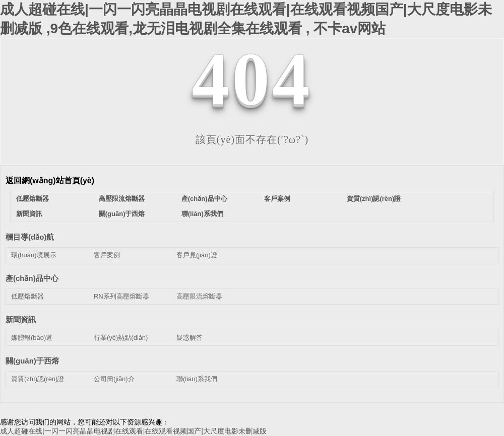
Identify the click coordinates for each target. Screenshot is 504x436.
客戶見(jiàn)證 (197, 255)
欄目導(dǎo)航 (30, 237)
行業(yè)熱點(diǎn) (121, 338)
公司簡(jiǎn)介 (114, 379)
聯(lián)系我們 (202, 214)
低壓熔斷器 (33, 199)
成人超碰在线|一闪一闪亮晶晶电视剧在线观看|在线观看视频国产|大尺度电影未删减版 (133, 431)
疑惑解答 (190, 338)
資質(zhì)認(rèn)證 (374, 199)
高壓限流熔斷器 (122, 199)
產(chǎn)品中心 (204, 199)
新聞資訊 (29, 214)
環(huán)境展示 (34, 255)
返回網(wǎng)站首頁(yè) (50, 180)
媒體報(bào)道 (32, 338)
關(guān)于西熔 (122, 214)
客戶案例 (277, 199)
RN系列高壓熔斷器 (121, 296)
